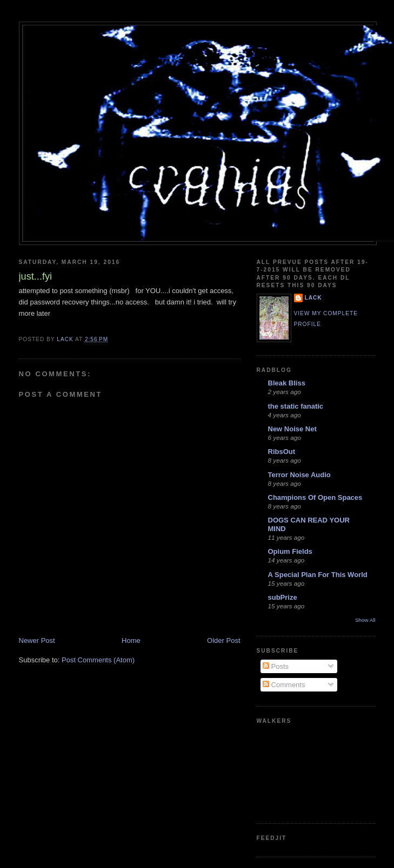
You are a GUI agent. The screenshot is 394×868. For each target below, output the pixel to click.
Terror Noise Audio (299, 475)
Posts (276, 666)
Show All (365, 620)
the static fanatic (296, 406)
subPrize (283, 597)
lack (313, 298)
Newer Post (37, 640)
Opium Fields (290, 551)
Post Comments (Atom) (98, 660)
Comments (284, 685)
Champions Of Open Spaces (315, 497)
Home (131, 640)
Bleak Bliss (287, 383)
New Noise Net (292, 429)
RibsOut (282, 452)
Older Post (223, 640)
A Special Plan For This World (318, 575)
